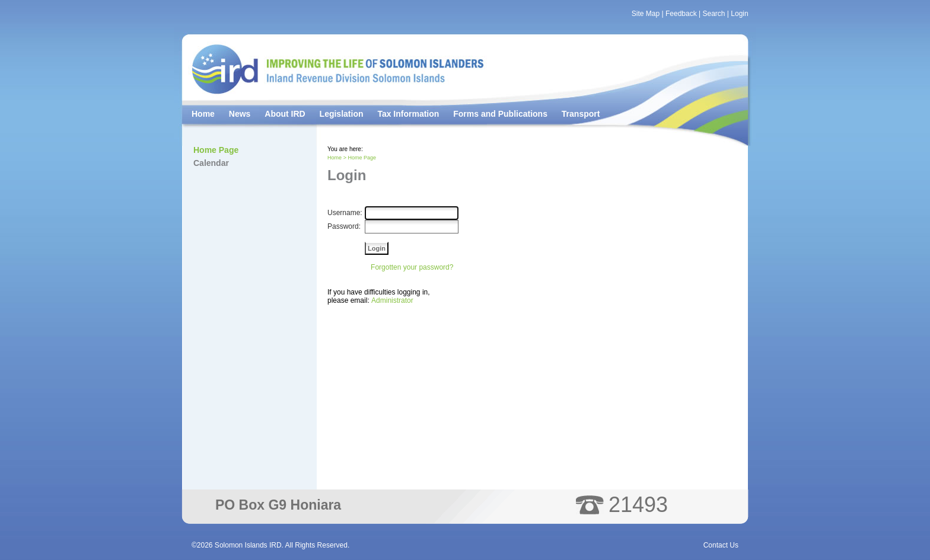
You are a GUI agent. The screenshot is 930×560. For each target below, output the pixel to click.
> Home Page (360, 158)
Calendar (211, 163)
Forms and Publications (500, 114)
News (240, 114)
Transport (581, 114)
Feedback (681, 14)
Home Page (216, 150)
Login (739, 14)
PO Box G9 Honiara (278, 505)
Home (203, 114)
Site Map (646, 14)
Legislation (342, 114)
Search (714, 14)
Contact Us (721, 545)
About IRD (285, 114)
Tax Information (408, 114)
